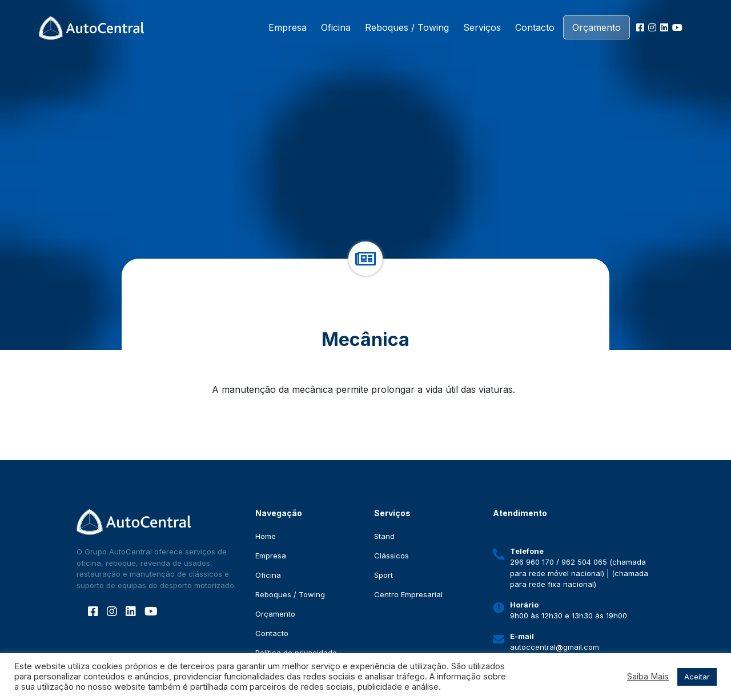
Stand (384, 536)
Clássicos (391, 556)
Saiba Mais (648, 677)
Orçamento (597, 27)
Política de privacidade (296, 653)
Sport (383, 575)
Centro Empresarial (408, 594)
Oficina (336, 27)
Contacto (535, 27)
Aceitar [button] (697, 677)
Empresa (288, 27)
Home (266, 536)
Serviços (482, 27)
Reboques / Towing (407, 27)
